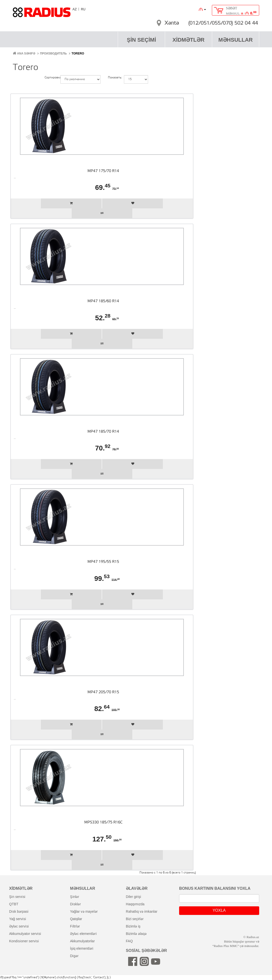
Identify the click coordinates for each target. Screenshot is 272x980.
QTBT (14, 904)
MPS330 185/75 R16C (103, 822)
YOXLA (219, 910)
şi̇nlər (75, 897)
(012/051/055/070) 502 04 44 (223, 23)
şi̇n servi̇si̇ (17, 897)
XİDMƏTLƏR (188, 40)
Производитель (53, 53)
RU (83, 9)
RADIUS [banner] (42, 15)
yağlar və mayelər (84, 911)
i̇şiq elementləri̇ (82, 948)
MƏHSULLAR (235, 40)
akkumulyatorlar (82, 941)
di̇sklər (75, 904)
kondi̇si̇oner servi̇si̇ (24, 941)
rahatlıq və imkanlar (142, 911)
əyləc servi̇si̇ (19, 926)
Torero (78, 53)
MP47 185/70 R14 (103, 432)
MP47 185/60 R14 (103, 301)
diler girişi (133, 897)
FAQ (129, 941)
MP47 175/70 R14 (103, 171)
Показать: (112, 78)
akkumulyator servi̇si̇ (25, 934)
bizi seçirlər (135, 919)
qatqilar (76, 919)
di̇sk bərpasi (19, 911)
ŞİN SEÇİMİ (142, 40)
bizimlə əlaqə (136, 934)
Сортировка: (49, 78)
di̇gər (74, 956)
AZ (75, 9)
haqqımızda (135, 904)
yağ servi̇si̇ (18, 919)
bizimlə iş (133, 926)
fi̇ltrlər (75, 926)
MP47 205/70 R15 (103, 692)
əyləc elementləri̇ (83, 934)
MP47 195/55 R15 (103, 562)
